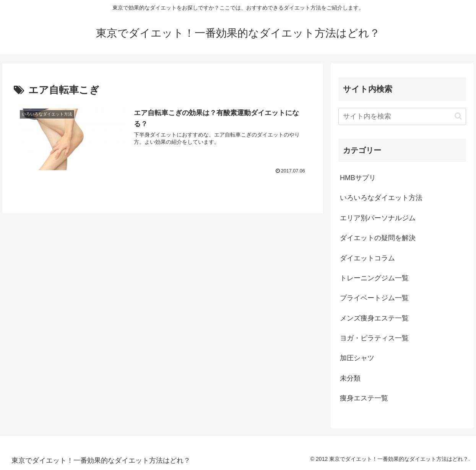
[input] (402, 116)
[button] (458, 116)
